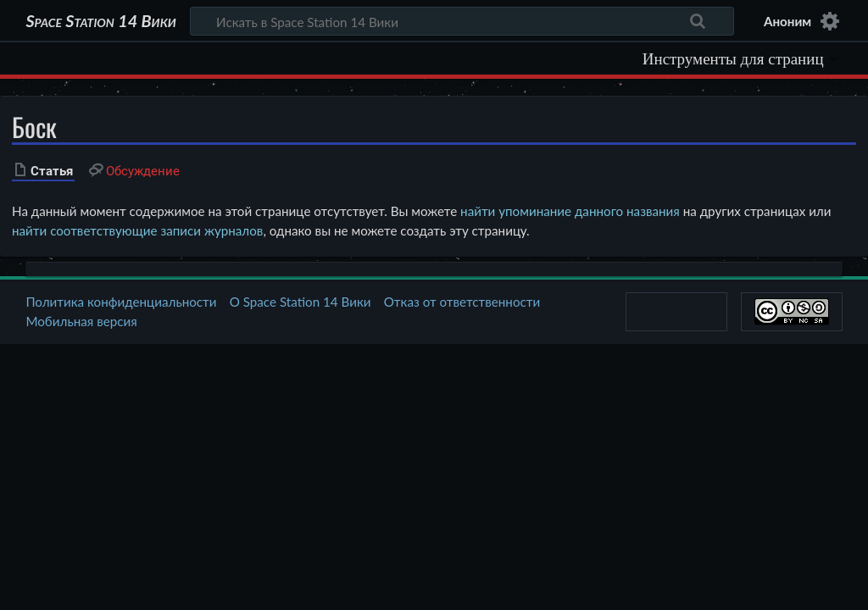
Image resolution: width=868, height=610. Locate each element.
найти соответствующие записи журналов (137, 230)
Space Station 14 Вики (100, 21)
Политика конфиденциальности (121, 302)
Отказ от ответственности (462, 302)
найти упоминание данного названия (570, 211)
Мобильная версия (81, 321)
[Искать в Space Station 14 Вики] (462, 21)
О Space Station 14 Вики (300, 302)
